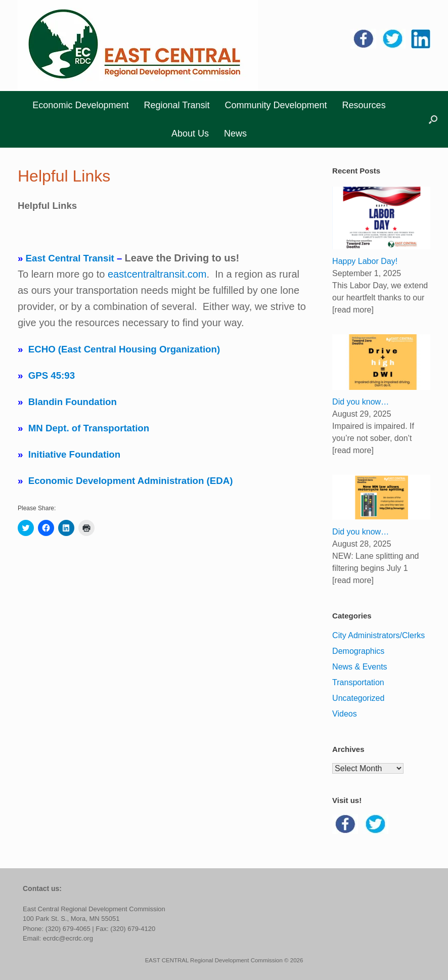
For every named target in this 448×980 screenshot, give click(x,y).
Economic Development (80, 105)
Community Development (276, 105)
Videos (345, 714)
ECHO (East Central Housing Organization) (124, 349)
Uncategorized (358, 698)
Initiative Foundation (74, 454)
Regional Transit (176, 105)
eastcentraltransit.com (157, 274)
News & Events (360, 667)
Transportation (358, 682)
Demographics (358, 651)
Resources (364, 105)
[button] (433, 119)
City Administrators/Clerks (378, 635)
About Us (190, 133)
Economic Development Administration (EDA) (131, 481)
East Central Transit (70, 258)
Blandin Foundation (73, 402)
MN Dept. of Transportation (89, 428)
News (235, 133)
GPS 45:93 (52, 375)
